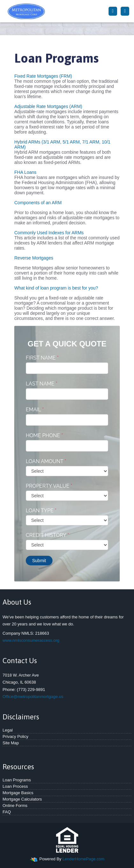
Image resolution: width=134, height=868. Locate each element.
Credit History (47, 535)
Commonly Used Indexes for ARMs (49, 233)
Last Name (42, 384)
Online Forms (15, 806)
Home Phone (44, 435)
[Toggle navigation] (125, 11)
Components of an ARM (38, 203)
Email (35, 410)
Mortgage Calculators (22, 799)
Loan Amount (46, 461)
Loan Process (15, 786)
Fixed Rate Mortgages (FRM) (43, 76)
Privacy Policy (15, 736)
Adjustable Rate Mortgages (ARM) (48, 106)
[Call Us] (113, 11)
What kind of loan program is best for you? (56, 288)
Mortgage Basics (18, 793)
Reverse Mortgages (34, 258)
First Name (42, 358)
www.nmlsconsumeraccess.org (31, 640)
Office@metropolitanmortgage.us (33, 697)
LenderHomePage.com (83, 859)
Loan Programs (17, 780)
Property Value (49, 486)
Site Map (11, 743)
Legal (8, 730)
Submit (39, 561)
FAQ (7, 812)
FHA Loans (25, 172)
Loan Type (41, 511)
